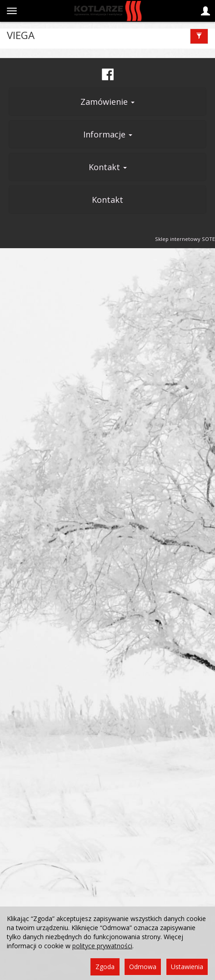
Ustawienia (187, 967)
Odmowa (143, 967)
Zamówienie (107, 102)
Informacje (108, 134)
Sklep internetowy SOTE (185, 239)
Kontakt (108, 167)
